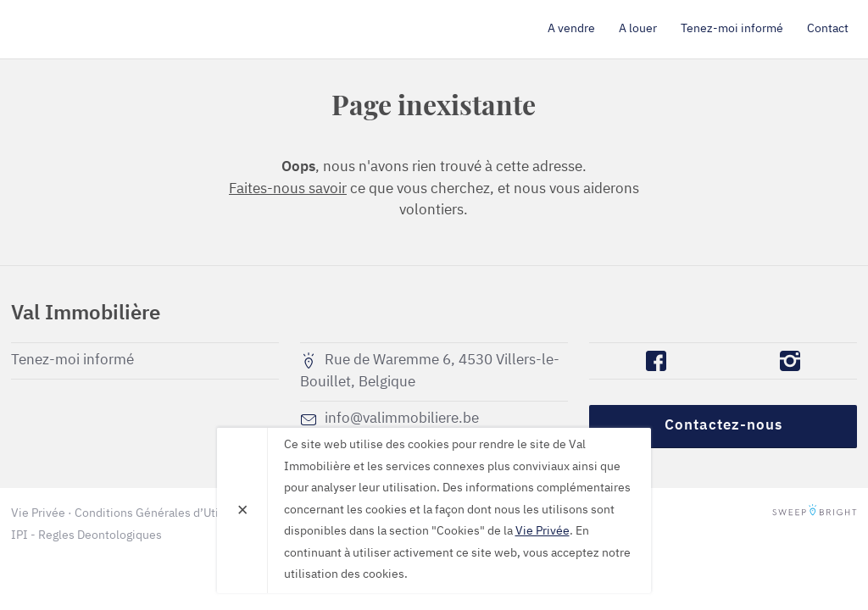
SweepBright (815, 513)
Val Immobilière (108, 29)
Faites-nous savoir (288, 189)
